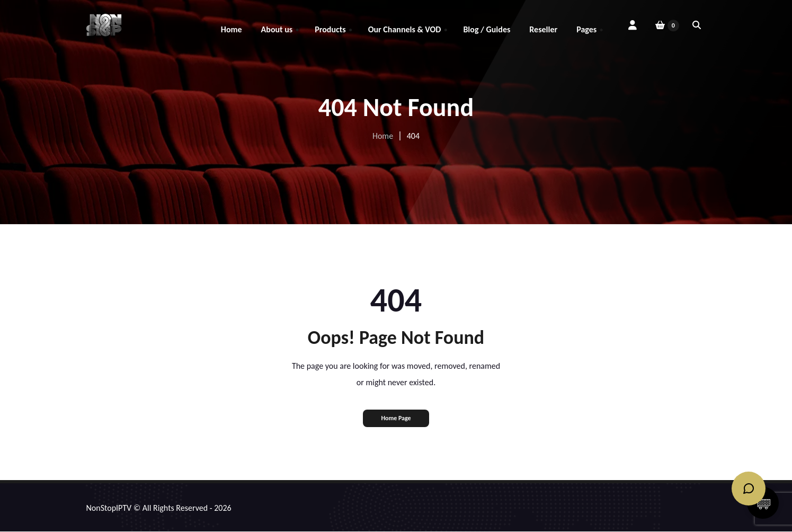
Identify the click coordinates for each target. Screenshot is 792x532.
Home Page (396, 418)
